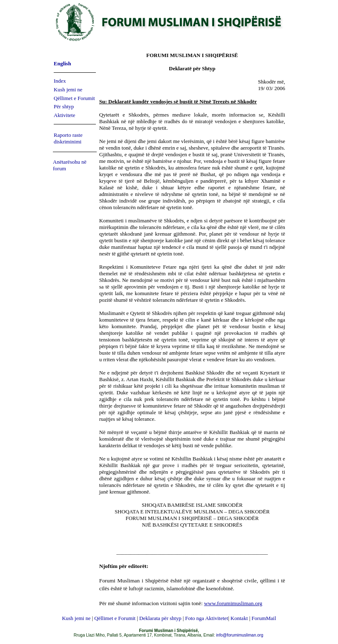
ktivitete (66, 115)
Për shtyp (64, 106)
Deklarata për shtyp (160, 618)
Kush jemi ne (68, 89)
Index (60, 81)
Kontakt (239, 618)
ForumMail (264, 618)
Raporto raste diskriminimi (68, 138)
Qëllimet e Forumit (74, 98)
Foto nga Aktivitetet (207, 618)
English (62, 63)
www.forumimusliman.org (233, 603)
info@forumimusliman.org (240, 635)
